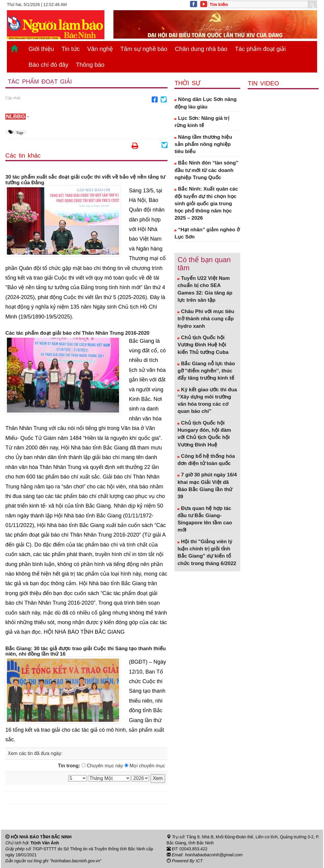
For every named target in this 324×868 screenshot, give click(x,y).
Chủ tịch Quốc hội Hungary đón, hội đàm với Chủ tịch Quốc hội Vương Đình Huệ (204, 434)
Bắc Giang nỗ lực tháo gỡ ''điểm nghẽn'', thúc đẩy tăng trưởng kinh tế (206, 371)
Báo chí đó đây (48, 65)
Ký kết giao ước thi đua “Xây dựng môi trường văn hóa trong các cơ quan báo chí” (207, 401)
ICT (199, 861)
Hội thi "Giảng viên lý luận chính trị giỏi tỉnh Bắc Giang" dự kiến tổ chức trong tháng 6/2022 (207, 552)
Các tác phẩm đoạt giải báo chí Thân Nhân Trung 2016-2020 (77, 333)
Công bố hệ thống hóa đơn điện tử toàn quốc (206, 460)
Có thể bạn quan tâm (204, 264)
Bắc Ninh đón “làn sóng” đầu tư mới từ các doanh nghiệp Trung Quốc (206, 170)
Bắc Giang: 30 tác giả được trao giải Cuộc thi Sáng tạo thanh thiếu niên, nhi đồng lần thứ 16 (86, 652)
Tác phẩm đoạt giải (260, 49)
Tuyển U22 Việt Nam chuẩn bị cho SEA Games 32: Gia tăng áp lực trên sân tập (205, 289)
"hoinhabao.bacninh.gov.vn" (76, 861)
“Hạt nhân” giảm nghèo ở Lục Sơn (207, 233)
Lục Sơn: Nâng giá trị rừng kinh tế (202, 122)
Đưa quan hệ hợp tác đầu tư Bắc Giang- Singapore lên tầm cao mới (205, 519)
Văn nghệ (100, 49)
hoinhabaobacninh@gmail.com (214, 855)
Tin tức (70, 49)
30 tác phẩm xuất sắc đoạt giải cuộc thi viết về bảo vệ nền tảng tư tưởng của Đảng (85, 180)
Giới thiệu (41, 49)
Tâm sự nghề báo (144, 49)
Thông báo (90, 65)
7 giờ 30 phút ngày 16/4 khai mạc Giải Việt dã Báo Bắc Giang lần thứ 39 (207, 486)
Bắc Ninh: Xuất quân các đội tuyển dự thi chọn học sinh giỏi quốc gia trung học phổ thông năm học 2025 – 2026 (206, 203)
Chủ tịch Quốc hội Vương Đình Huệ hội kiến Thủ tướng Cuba (203, 345)
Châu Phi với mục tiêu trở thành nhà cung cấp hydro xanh (206, 319)
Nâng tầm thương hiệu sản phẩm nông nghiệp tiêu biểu (203, 144)
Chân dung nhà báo (201, 49)
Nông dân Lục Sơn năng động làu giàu (205, 103)
